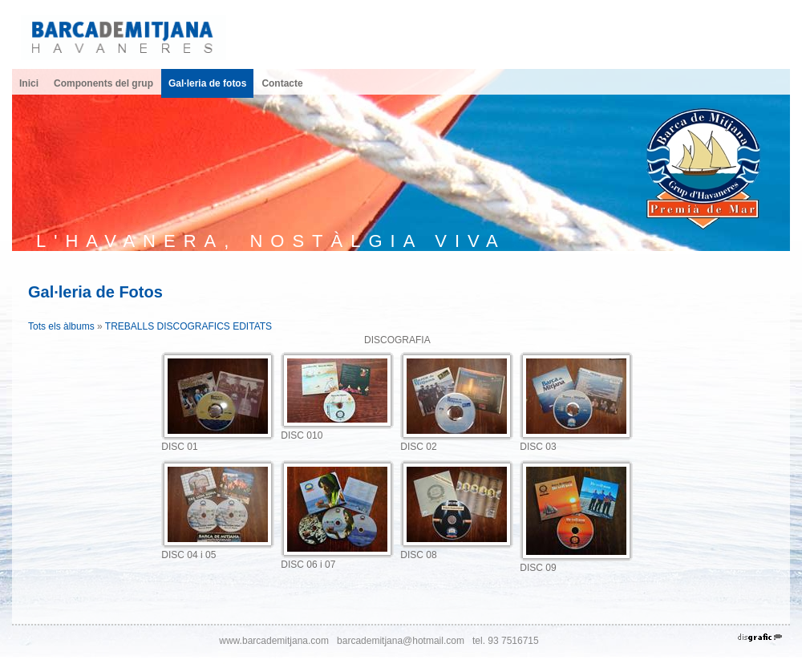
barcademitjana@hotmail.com (401, 641)
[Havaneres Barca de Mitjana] (124, 37)
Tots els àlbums (61, 326)
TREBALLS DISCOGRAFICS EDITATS (188, 326)
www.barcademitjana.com (274, 641)
